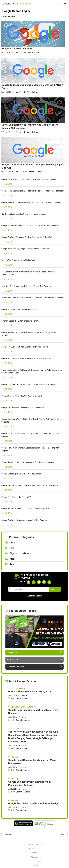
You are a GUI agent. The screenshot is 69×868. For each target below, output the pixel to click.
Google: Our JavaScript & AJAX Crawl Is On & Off (22, 396)
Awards (35, 853)
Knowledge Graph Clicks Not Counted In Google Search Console (28, 462)
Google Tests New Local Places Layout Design (33, 803)
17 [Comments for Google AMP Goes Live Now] (22, 52)
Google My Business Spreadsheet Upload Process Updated (26, 358)
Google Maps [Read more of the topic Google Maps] (14, 757)
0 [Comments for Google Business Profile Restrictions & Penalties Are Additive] (10, 792)
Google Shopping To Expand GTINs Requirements (22, 474)
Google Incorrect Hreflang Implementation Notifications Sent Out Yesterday (32, 202)
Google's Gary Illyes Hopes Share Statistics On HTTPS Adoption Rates (31, 226)
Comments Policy (35, 861)
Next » (63, 834)
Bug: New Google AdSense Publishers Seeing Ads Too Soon (26, 286)
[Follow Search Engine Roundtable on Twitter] (34, 582)
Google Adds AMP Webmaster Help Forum (19, 309)
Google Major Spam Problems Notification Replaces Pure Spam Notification (33, 191)
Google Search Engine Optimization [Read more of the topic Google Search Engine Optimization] (23, 707)
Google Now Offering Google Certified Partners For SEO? (25, 249)
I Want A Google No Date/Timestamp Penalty (20, 321)
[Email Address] (28, 589)
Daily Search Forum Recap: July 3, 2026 (30, 692)
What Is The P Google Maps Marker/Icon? (19, 260)
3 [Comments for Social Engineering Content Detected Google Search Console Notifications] (21, 132)
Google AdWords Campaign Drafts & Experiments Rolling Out (27, 237)
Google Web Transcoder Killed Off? (16, 497)
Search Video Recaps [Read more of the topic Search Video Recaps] (17, 729)
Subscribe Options (34, 596)
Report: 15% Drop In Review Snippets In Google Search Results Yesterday (32, 298)
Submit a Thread (34, 844)
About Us (34, 857)
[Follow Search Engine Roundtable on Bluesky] (39, 582)
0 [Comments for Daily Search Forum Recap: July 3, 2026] (10, 698)
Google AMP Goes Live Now (17, 48)
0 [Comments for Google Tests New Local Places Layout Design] (10, 810)
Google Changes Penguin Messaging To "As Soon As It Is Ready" (28, 384)
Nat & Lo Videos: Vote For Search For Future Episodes (24, 214)
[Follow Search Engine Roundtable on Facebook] (28, 582)
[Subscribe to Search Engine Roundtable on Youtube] (44, 582)
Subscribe (55, 589)
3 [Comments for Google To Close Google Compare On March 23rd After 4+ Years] (21, 92)
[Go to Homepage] (17, 4)
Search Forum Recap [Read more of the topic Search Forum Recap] (17, 688)
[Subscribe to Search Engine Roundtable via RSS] (49, 582)
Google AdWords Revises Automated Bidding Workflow (24, 520)
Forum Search (35, 849)
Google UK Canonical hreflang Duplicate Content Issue (24, 408)
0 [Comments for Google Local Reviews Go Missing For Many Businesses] (10, 770)
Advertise (35, 866)
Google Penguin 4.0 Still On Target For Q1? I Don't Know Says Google (30, 485)
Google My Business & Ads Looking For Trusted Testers (25, 347)
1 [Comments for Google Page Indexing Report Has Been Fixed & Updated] (10, 720)
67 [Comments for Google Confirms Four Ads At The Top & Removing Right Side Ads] (22, 172)
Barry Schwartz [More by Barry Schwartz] (35, 52)
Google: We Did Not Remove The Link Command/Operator (25, 509)
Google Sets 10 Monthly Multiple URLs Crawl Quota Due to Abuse (29, 179)
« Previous (7, 834)
